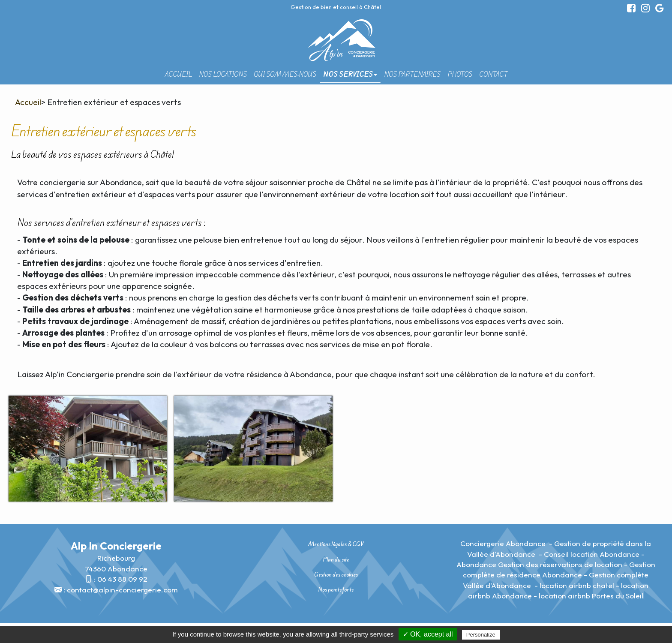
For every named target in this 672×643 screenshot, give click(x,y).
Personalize (481, 635)
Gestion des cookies (336, 574)
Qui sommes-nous (285, 74)
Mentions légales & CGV (336, 544)
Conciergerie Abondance (504, 543)
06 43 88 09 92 (122, 579)
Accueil (178, 74)
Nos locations (223, 74)
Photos (460, 74)
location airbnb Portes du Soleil (591, 596)
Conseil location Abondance (592, 554)
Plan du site (336, 559)
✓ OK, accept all (428, 634)
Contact (493, 74)
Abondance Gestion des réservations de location (539, 564)
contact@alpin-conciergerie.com (122, 590)
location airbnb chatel (577, 585)
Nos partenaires (412, 74)
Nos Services (350, 74)
